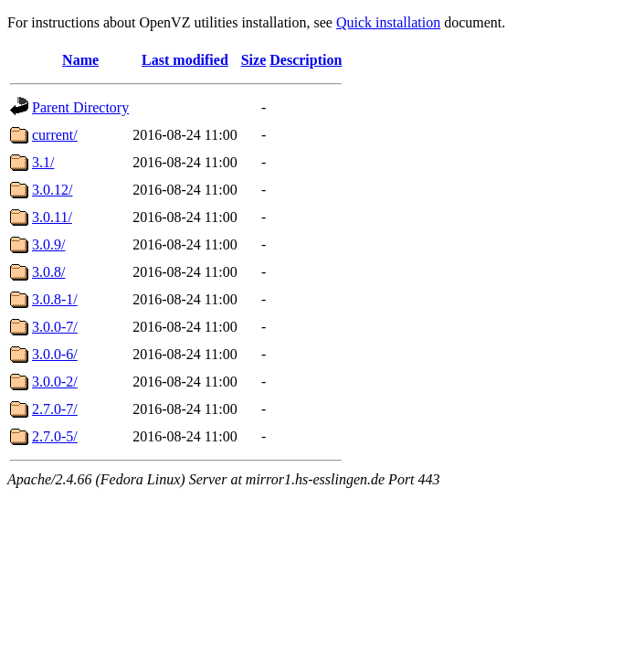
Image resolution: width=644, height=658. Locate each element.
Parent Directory (80, 107)
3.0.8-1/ (55, 299)
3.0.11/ (52, 217)
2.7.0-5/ (55, 436)
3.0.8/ (48, 272)
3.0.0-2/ (55, 382)
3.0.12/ (52, 190)
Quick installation (388, 22)
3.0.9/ (48, 244)
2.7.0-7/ (55, 409)
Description (306, 60)
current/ (55, 135)
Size (254, 60)
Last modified (185, 60)
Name (80, 60)
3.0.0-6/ (55, 354)
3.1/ (43, 162)
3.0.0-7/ (55, 327)
